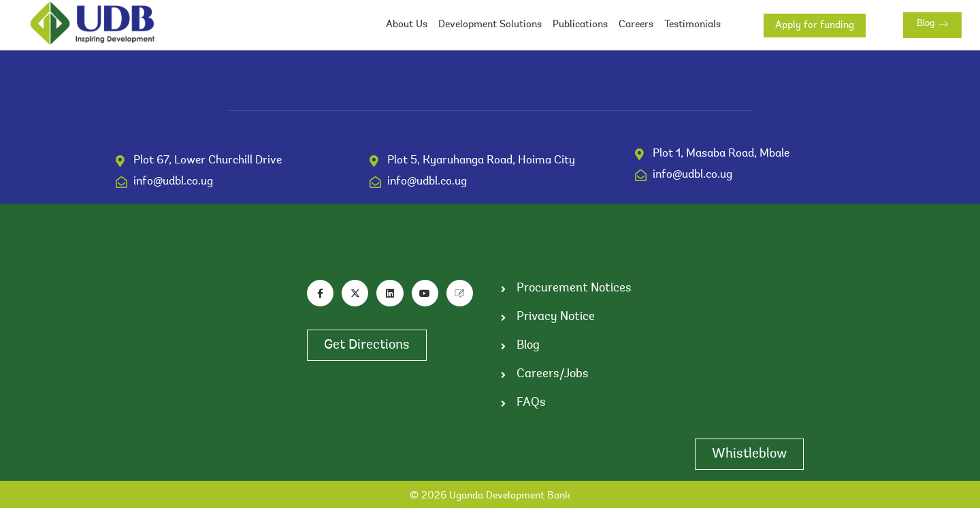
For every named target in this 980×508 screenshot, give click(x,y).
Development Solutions (490, 25)
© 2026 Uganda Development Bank (490, 496)
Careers (636, 25)
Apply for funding (815, 26)
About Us (407, 25)
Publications (580, 25)
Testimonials (692, 25)
